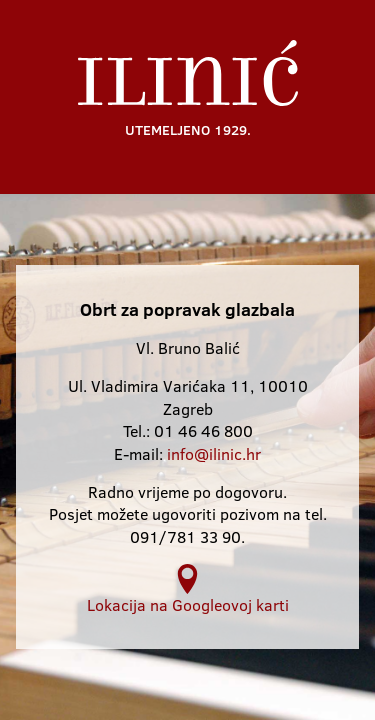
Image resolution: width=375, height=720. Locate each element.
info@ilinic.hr (214, 453)
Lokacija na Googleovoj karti (188, 589)
